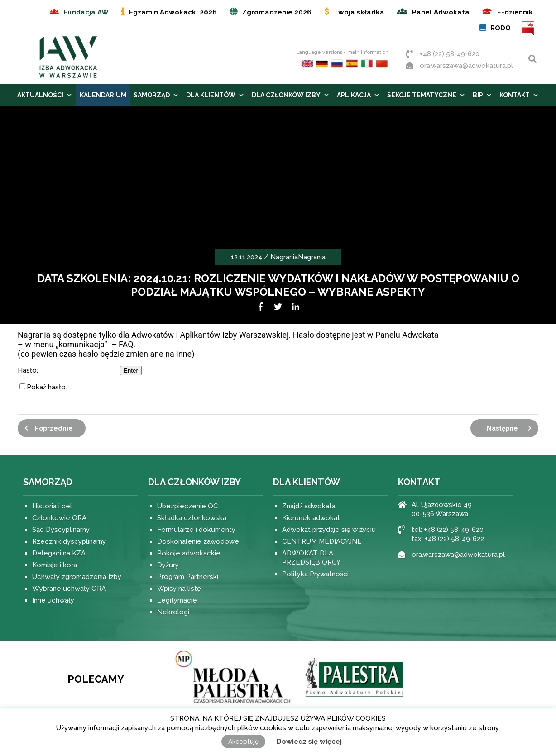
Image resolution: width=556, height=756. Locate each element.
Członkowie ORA (59, 518)
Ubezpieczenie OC (187, 506)
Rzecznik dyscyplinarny (69, 541)
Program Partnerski (188, 577)
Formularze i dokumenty (196, 530)
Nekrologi (173, 612)
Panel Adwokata (441, 12)
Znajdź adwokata (309, 506)
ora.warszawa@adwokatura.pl (466, 66)
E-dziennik (515, 12)
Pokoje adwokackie (189, 553)
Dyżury (168, 565)
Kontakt (519, 95)
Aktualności (45, 95)
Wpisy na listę (179, 589)
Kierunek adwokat (311, 518)
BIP (528, 28)
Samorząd (156, 95)
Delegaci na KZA (59, 553)
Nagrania (284, 257)
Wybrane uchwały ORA (69, 589)
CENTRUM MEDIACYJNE (322, 541)
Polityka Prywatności (315, 574)
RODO (501, 28)
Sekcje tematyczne (426, 95)
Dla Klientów (215, 95)
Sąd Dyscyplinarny (61, 530)
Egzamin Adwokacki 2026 (173, 12)
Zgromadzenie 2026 (277, 12)
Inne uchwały (53, 600)
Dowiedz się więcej (309, 742)
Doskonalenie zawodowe (198, 541)
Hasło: (68, 370)
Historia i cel (52, 506)
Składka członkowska (192, 518)
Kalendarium (103, 95)
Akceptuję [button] (243, 742)
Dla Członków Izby (291, 95)
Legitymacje (177, 600)
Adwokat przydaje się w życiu (329, 530)
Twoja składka (359, 12)
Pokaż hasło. (47, 387)
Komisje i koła (55, 565)
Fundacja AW (86, 12)
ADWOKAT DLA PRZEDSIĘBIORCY (311, 558)
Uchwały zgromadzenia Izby (77, 577)
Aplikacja (358, 95)
